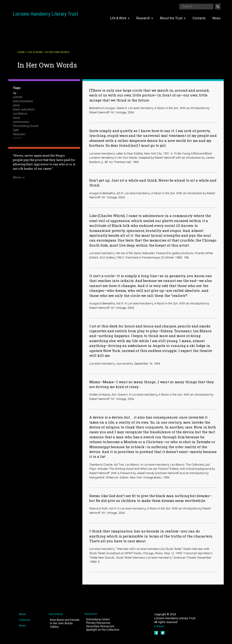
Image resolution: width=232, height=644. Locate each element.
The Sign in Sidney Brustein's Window (37, 167)
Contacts (199, 18)
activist (18, 97)
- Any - (14, 93)
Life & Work (120, 18)
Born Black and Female (65, 620)
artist (16, 105)
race (16, 155)
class (16, 118)
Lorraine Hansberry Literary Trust (45, 14)
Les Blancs (20, 114)
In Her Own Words (61, 623)
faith (16, 130)
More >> (19, 222)
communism (21, 122)
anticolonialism (23, 101)
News (217, 18)
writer (17, 180)
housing (18, 142)
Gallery (54, 627)
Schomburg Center (98, 619)
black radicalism (24, 109)
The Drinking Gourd (26, 126)
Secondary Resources (100, 626)
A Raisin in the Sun (25, 159)
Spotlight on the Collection (103, 630)
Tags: (17, 88)
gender (18, 138)
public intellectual (24, 151)
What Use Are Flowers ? (29, 176)
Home (21, 52)
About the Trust (173, 18)
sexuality (19, 163)
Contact (159, 626)
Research (145, 18)
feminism (19, 134)
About (22, 614)
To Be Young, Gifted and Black (33, 171)
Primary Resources (98, 623)
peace (17, 147)
